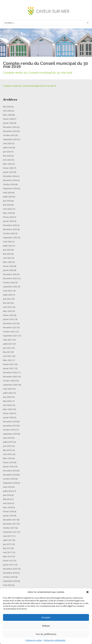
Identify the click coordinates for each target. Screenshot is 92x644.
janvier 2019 (8, 467)
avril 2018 (7, 503)
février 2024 (8, 217)
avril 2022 (7, 307)
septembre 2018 (10, 483)
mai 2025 (7, 156)
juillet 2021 (8, 344)
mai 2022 (7, 303)
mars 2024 (8, 213)
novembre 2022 (10, 278)
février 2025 (8, 168)
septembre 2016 (10, 581)
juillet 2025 (8, 148)
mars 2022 (8, 311)
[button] (87, 592)
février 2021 (8, 364)
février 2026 (8, 119)
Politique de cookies (34, 640)
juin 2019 (7, 446)
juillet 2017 (8, 540)
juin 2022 (7, 299)
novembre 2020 (10, 377)
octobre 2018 (9, 479)
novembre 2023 (10, 229)
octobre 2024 (9, 184)
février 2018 (8, 512)
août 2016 (7, 585)
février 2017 (8, 561)
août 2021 (7, 340)
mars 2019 (8, 458)
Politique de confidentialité (54, 640)
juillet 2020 (8, 393)
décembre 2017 (10, 520)
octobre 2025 (9, 135)
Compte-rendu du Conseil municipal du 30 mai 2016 (30, 86)
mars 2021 (8, 360)
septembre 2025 (10, 139)
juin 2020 (7, 397)
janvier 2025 (8, 172)
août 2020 (7, 389)
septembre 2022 (10, 287)
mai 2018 (7, 499)
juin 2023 (7, 250)
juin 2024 (7, 201)
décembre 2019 (10, 422)
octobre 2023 (9, 233)
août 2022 (7, 291)
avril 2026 (7, 111)
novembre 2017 (10, 524)
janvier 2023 (8, 270)
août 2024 (7, 193)
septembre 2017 (10, 532)
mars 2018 (8, 507)
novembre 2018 (10, 475)
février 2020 (8, 413)
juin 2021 (7, 348)
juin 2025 (7, 152)
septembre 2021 (10, 336)
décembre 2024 (10, 176)
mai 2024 (7, 205)
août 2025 (7, 144)
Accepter (46, 617)
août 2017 (7, 536)
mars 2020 (8, 409)
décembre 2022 (10, 274)
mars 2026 (8, 115)
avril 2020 (7, 405)
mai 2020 (7, 401)
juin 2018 (7, 495)
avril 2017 (7, 552)
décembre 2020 (10, 373)
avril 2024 (7, 209)
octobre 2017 (9, 528)
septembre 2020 (10, 385)
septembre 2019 (10, 434)
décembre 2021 (10, 323)
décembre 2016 (10, 569)
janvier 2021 (8, 368)
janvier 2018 (8, 516)
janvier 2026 (8, 123)
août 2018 (7, 487)
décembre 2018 (10, 471)
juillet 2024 (8, 197)
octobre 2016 (9, 577)
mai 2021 (7, 352)
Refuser (46, 626)
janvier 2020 (8, 417)
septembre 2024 (10, 188)
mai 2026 (7, 107)
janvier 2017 (8, 565)
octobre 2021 (9, 332)
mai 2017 (7, 548)
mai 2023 (7, 254)
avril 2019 (7, 454)
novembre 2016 (10, 573)
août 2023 (7, 242)
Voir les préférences (46, 634)
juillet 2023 (8, 246)
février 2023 (8, 266)
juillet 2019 (8, 442)
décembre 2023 (10, 225)
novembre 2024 (10, 180)
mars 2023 (8, 262)
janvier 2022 (8, 319)
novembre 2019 (10, 426)
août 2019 (7, 438)
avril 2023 (7, 258)
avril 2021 (7, 356)
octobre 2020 (9, 381)
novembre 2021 (10, 328)
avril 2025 (7, 160)
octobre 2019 (9, 430)
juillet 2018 (8, 491)
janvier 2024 (8, 221)
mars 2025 (8, 164)
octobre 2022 (9, 283)
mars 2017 (8, 557)
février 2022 (8, 315)
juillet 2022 (8, 295)
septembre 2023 (10, 238)
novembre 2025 (10, 131)
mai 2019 (7, 450)
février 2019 (8, 462)
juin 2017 (7, 544)
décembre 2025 (10, 127)
